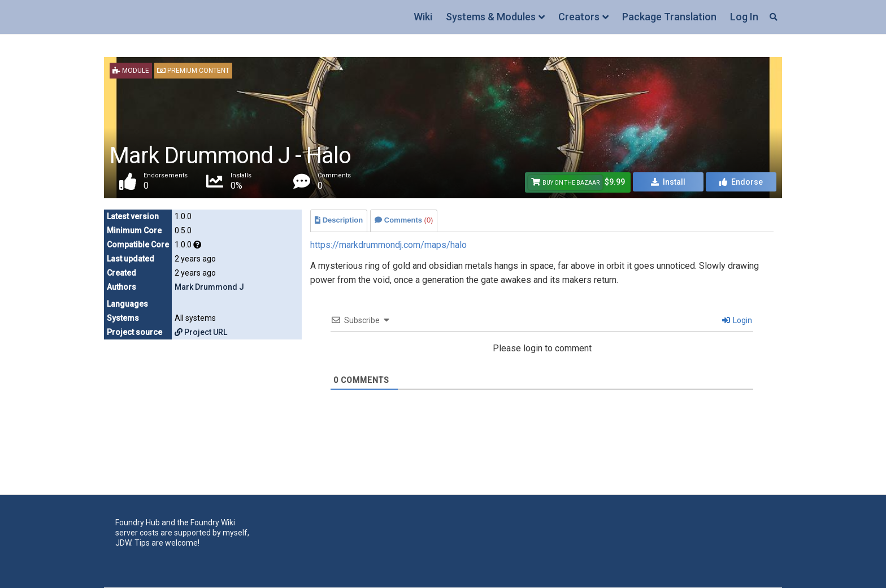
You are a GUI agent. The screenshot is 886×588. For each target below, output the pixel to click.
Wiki (423, 17)
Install (668, 182)
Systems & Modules (491, 17)
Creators (579, 17)
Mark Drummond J (209, 287)
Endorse (741, 182)
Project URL (201, 332)
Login (737, 320)
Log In (744, 17)
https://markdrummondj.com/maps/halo (388, 245)
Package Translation (669, 17)
